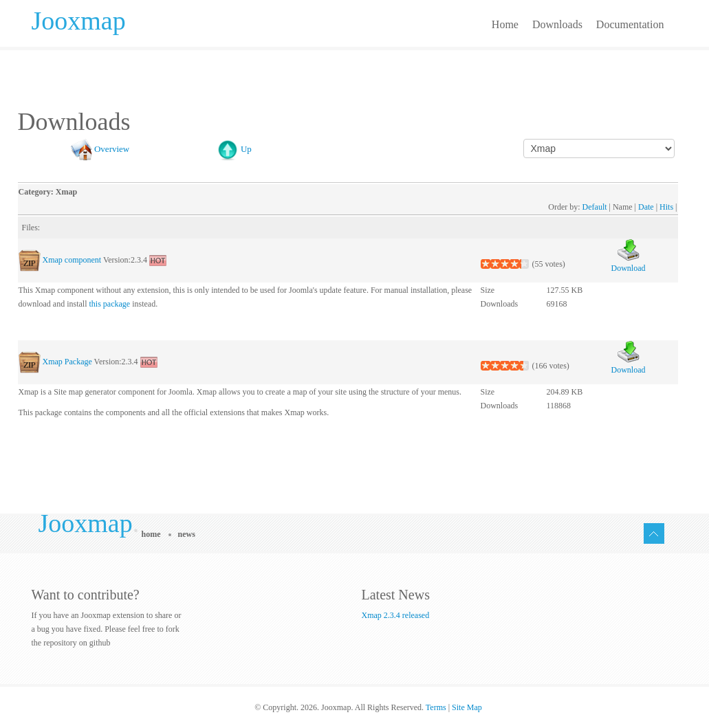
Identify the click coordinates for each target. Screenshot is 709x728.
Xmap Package (67, 362)
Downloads (557, 24)
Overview (112, 149)
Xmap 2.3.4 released (396, 615)
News (187, 534)
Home (505, 24)
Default (595, 207)
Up (246, 149)
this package (109, 304)
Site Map (467, 707)
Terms (436, 707)
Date (646, 207)
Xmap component (72, 260)
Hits (666, 207)
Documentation (630, 24)
